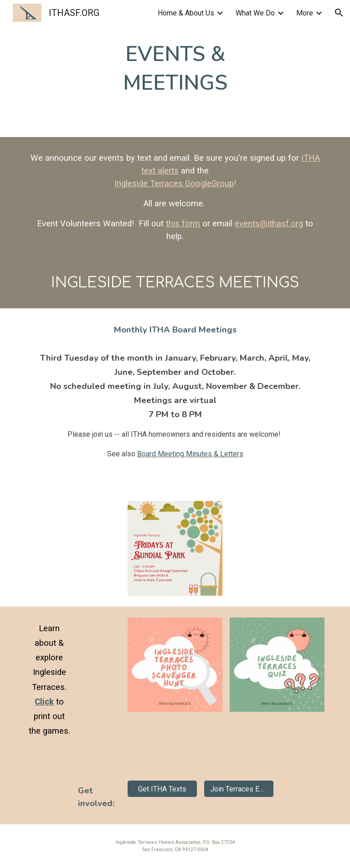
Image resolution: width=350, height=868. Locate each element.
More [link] (305, 13)
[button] (339, 13)
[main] (175, 69)
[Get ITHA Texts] (162, 789)
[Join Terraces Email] (239, 789)
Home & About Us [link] (186, 13)
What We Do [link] (255, 13)
